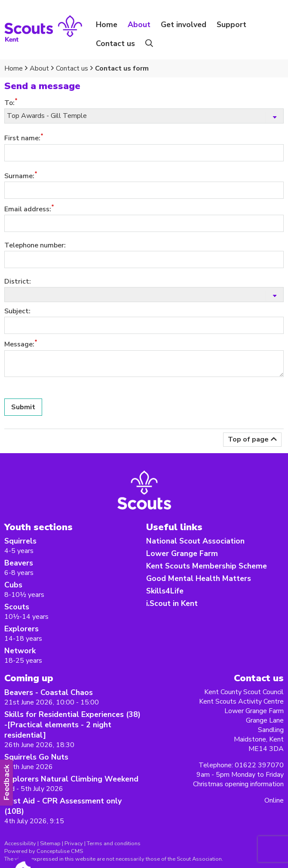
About (39, 68)
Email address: (28, 209)
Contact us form (122, 68)
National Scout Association (195, 541)
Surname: (19, 176)
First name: (22, 139)
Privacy (74, 843)
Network (20, 651)
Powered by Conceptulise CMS (44, 851)
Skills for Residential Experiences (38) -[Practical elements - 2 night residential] (72, 725)
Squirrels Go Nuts (36, 757)
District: (18, 281)
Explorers (21, 629)
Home (107, 25)
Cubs (13, 585)
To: (9, 103)
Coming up (29, 678)
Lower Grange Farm (182, 553)
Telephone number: (35, 245)
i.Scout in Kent (172, 603)
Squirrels (20, 541)
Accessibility (20, 843)
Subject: (17, 311)
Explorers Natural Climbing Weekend (71, 779)
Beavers (19, 563)
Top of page (248, 439)
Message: (19, 345)
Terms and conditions (114, 843)
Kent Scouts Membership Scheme (207, 566)
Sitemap (50, 843)
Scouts (17, 607)
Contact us (115, 43)
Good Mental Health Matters (199, 578)
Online (274, 800)
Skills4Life (165, 591)
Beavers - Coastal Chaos (49, 692)
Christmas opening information (238, 784)
